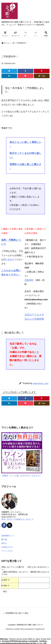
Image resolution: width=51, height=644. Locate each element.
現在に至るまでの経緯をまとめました (18, 519)
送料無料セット (8, 536)
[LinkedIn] (9, 76)
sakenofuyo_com (41, 383)
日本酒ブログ (7, 547)
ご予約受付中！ (21, 43)
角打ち (4, 543)
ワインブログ (7, 551)
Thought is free (39, 629)
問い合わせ (9, 259)
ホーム (7, 43)
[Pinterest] (42, 71)
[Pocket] (26, 76)
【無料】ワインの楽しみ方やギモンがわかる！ (21, 476)
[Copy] (42, 76)
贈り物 (4, 539)
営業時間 (29, 280)
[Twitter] (9, 71)
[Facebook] (26, 71)
